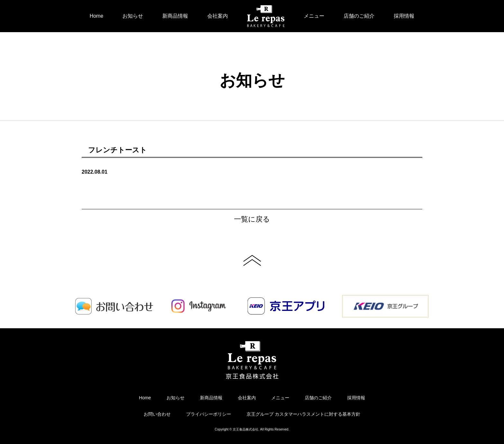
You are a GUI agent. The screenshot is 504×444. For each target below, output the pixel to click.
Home (97, 16)
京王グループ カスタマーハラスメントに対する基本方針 (303, 414)
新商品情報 (175, 16)
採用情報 (404, 16)
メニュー (314, 16)
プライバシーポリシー (209, 414)
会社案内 (218, 16)
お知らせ (133, 16)
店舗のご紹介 (359, 16)
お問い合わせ (157, 414)
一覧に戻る (252, 219)
